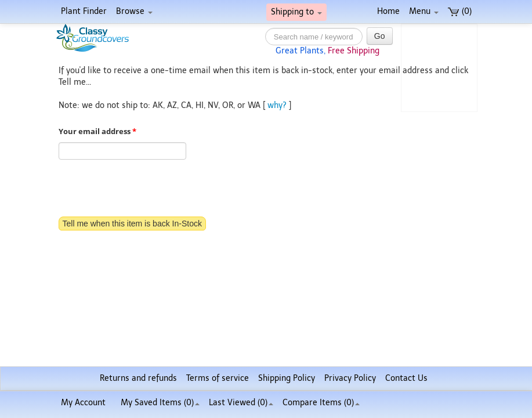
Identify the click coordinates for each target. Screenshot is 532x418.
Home (388, 11)
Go (380, 36)
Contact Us (406, 378)
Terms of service (218, 378)
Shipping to (296, 12)
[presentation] (147, 189)
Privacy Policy (350, 378)
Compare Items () (321, 403)
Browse (134, 11)
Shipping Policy (287, 378)
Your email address (97, 131)
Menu (424, 11)
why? (277, 105)
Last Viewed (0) (241, 403)
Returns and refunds (138, 378)
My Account (83, 403)
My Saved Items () (160, 403)
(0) (460, 11)
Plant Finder (84, 11)
